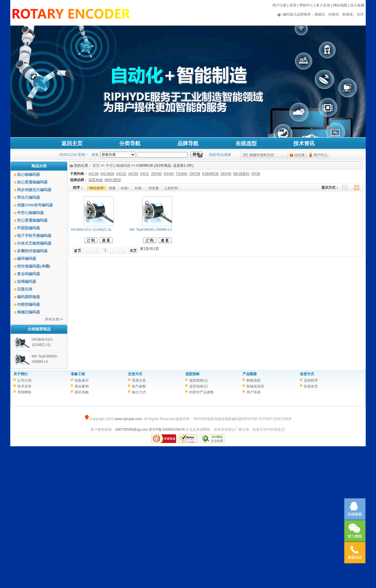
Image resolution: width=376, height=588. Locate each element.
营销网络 (24, 392)
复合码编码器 (28, 274)
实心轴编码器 (28, 174)
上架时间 (171, 188)
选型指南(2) (198, 386)
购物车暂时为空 (262, 155)
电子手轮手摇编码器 (34, 236)
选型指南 (192, 374)
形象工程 (78, 374)
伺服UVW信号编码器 (35, 205)
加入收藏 (357, 5)
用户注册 (279, 5)
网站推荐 (97, 188)
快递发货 (311, 386)
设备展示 (82, 380)
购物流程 (254, 380)
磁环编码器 (27, 259)
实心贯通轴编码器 (32, 182)
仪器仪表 (25, 289)
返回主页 (72, 143)
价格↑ (125, 188)
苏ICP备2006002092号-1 (168, 430)
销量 (112, 188)
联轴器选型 (255, 386)
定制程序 (311, 380)
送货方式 (307, 374)
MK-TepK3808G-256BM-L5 (151, 230)
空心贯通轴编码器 (32, 220)
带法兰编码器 (28, 197)
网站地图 (340, 5)
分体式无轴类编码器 (34, 243)
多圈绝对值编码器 (32, 251)
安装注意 (139, 380)
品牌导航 (188, 143)
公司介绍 (24, 380)
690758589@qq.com (132, 430)
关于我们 (21, 374)
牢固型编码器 (28, 228)
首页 (96, 166)
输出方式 (139, 392)
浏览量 (154, 188)
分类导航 (130, 143)
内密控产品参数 (202, 392)
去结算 (300, 155)
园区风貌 (82, 392)
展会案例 (82, 386)
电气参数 (139, 386)
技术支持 (24, 386)
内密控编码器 (28, 304)
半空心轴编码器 (30, 213)
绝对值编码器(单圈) (34, 266)
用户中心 (320, 155)
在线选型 (246, 143)
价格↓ (139, 188)
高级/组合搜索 (220, 155)
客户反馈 (323, 5)
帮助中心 (306, 5)
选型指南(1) (198, 380)
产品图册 (250, 374)
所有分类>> (54, 319)
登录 (293, 5)
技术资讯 (304, 143)
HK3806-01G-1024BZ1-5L (91, 230)
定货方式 (135, 374)
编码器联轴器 (28, 297)
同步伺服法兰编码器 (34, 190)
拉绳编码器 (27, 282)
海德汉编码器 (28, 312)
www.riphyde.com (128, 419)
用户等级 (254, 392)
